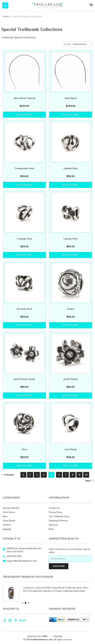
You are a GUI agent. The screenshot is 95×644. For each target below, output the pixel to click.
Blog (51, 529)
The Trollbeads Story (59, 516)
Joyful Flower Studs (24, 379)
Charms (7, 525)
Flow (24, 449)
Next (90, 481)
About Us (53, 525)
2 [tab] (25, 603)
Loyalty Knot (71, 239)
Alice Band (71, 98)
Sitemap (58, 636)
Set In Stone (9, 512)
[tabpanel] (47, 593)
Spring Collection (11, 508)
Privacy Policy (56, 512)
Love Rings (71, 449)
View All (7, 529)
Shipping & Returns (58, 521)
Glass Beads (9, 521)
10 (86, 475)
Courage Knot (24, 239)
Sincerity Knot (24, 309)
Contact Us (54, 508)
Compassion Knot (24, 168)
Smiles (71, 309)
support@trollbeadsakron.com (22, 561)
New (5, 516)
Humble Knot (71, 168)
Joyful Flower (71, 379)
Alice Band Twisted (24, 98)
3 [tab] (28, 603)
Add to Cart (24, 114)
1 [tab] (22, 603)
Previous (8, 475)
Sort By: (68, 44)
